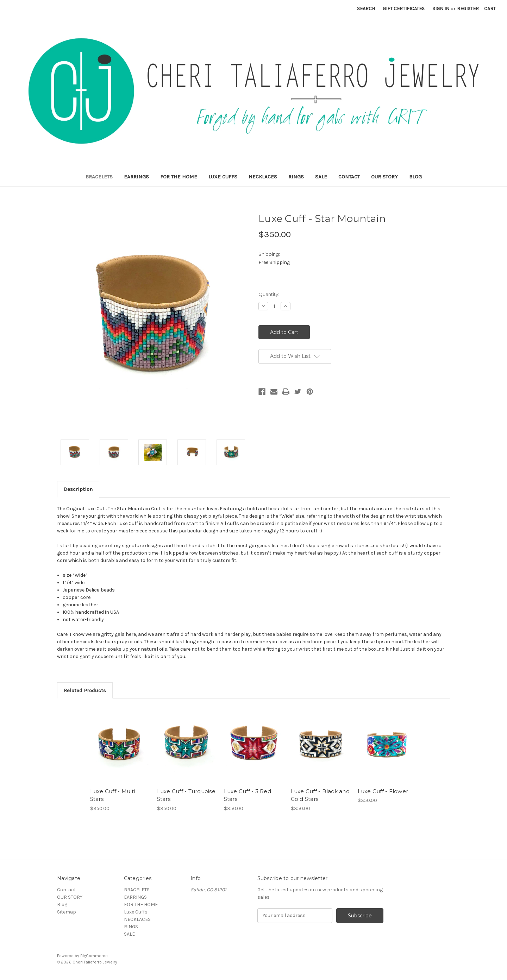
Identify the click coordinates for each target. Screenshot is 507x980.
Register (468, 9)
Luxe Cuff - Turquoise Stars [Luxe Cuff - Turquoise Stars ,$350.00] (186, 795)
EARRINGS (136, 177)
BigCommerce (94, 956)
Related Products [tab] (85, 690)
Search (366, 9)
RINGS (296, 177)
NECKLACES (263, 177)
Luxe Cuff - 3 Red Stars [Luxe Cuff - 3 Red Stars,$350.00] (248, 795)
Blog (415, 177)
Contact (349, 177)
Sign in (441, 9)
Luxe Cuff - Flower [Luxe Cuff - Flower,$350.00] (383, 791)
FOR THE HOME (179, 177)
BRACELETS (99, 177)
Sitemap (67, 912)
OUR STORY (384, 177)
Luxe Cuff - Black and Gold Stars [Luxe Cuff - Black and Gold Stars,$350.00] (320, 795)
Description (78, 489)
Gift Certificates (404, 9)
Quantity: (269, 294)
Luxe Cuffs (223, 177)
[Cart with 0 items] (490, 9)
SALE (321, 177)
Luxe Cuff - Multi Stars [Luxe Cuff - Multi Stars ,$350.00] (113, 795)
